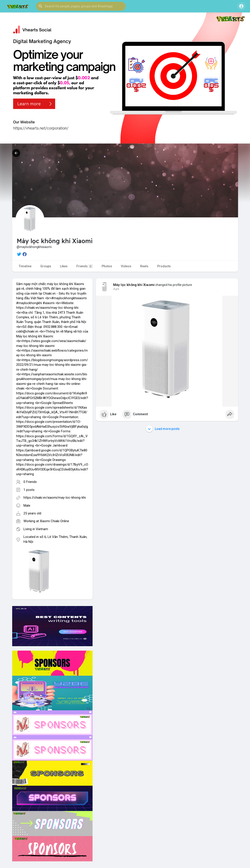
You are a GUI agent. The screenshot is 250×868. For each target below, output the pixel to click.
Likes (64, 266)
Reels (144, 266)
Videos (126, 266)
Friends (85, 266)
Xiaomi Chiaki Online (54, 521)
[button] (81, 6)
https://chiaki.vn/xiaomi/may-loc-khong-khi (55, 498)
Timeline (25, 266)
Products (164, 266)
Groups (46, 266)
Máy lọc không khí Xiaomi (134, 285)
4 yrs (116, 289)
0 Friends (30, 482)
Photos (107, 266)
